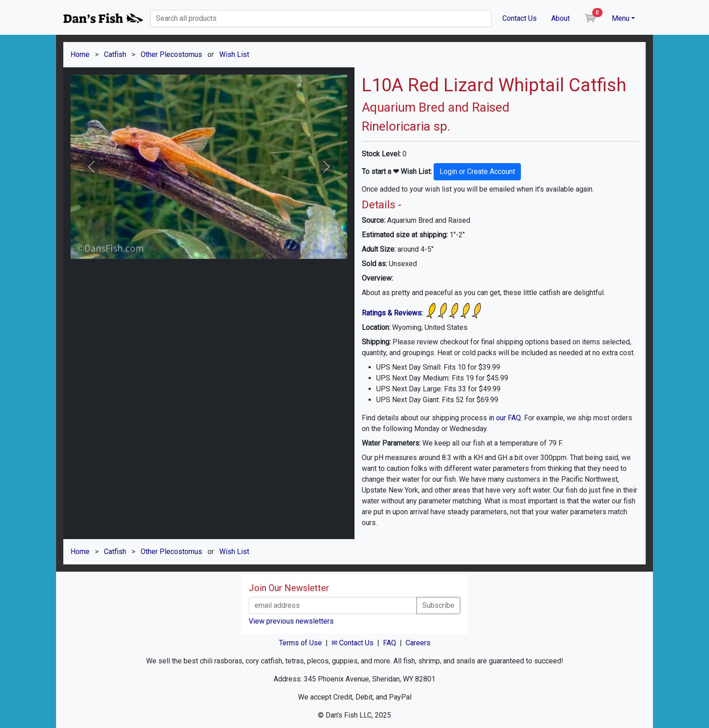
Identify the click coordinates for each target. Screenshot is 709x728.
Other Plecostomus (171, 54)
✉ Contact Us (352, 643)
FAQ (390, 643)
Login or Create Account (477, 171)
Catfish (115, 54)
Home (80, 54)
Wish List (234, 54)
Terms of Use (300, 643)
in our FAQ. (506, 418)
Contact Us (520, 18)
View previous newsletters (291, 621)
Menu (621, 18)
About (560, 18)
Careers (418, 643)
